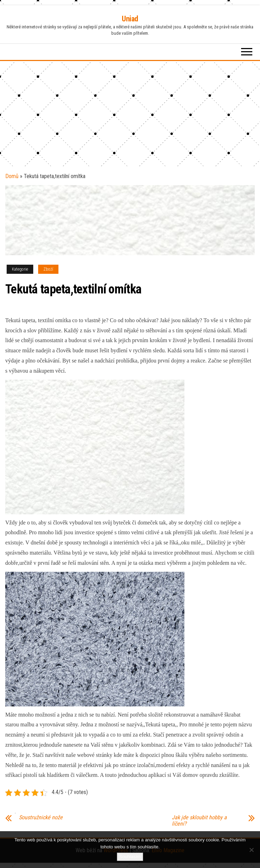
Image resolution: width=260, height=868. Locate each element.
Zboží (48, 269)
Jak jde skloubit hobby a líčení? (199, 821)
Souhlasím (130, 857)
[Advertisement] (130, 114)
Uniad (130, 19)
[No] (251, 850)
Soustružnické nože (41, 818)
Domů (12, 176)
